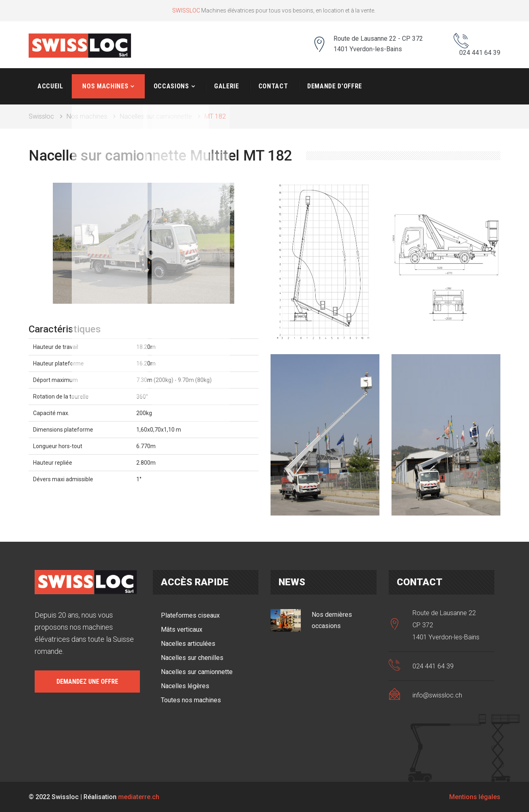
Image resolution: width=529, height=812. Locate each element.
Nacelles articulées (188, 643)
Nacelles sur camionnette (156, 116)
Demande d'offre (335, 86)
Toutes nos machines (191, 700)
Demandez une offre (87, 681)
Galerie (226, 86)
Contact (273, 86)
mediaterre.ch (139, 796)
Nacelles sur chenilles (192, 657)
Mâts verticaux (182, 629)
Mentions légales (475, 796)
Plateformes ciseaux (190, 615)
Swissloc (41, 116)
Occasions (171, 86)
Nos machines (105, 86)
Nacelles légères (185, 686)
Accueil (50, 86)
